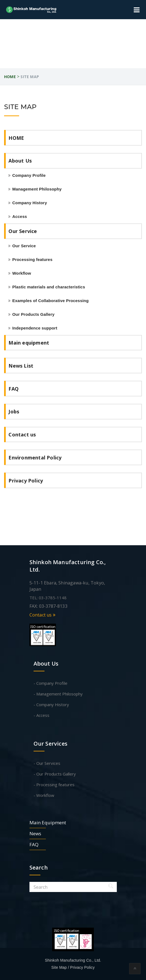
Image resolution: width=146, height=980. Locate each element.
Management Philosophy (37, 189)
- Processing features (54, 785)
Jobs (14, 411)
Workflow (22, 273)
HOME (16, 138)
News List (21, 366)
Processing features (32, 259)
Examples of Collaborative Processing (50, 301)
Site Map (59, 967)
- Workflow (44, 795)
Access (20, 216)
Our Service (23, 231)
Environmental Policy (35, 458)
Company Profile (29, 175)
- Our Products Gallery (55, 774)
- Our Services (47, 763)
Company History (30, 203)
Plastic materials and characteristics (49, 287)
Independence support (35, 328)
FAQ (14, 389)
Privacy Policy (26, 481)
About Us (20, 161)
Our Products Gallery (33, 314)
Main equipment (29, 343)
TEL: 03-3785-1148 (48, 598)
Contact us (22, 434)
